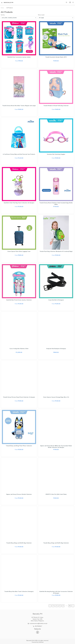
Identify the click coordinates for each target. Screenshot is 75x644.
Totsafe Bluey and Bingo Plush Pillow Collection (19, 446)
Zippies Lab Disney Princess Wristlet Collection (19, 494)
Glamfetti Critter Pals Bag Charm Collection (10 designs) (19, 203)
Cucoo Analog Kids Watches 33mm (19, 349)
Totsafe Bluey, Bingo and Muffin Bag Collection (56, 543)
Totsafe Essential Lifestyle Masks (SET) (56, 57)
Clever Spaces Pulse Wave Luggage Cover (19, 251)
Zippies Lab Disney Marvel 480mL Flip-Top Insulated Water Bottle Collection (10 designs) (56, 447)
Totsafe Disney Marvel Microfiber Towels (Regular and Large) (19, 106)
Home (2, 8)
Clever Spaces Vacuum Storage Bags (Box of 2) (56, 397)
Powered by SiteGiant (38, 642)
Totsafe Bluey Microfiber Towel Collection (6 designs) (19, 591)
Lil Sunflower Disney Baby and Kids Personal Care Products (19, 154)
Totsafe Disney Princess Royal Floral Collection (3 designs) (19, 397)
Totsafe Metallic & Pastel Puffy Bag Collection (56, 106)
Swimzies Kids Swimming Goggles (56, 154)
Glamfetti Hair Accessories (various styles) (19, 57)
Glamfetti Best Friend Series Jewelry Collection (19, 300)
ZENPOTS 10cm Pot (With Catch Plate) (56, 494)
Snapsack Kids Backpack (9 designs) (56, 349)
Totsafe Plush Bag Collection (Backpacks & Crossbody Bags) (56, 251)
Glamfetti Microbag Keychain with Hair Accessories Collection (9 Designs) (56, 592)
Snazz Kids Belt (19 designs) (56, 300)
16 (70, 606)
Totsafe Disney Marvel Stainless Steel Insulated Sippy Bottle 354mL (56, 204)
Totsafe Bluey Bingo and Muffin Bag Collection (19, 543)
